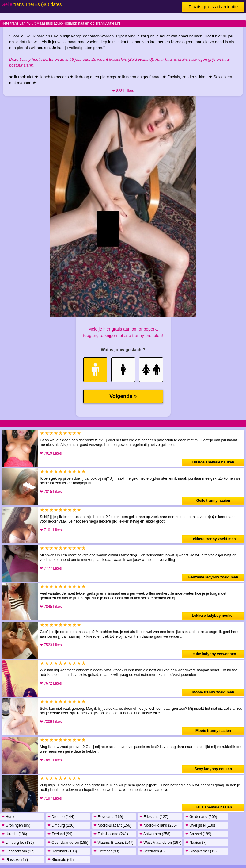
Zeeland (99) (60, 834)
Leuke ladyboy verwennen (213, 654)
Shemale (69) (61, 860)
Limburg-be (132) (18, 843)
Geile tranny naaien (213, 501)
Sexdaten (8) (152, 851)
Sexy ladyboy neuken (213, 769)
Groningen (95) (16, 825)
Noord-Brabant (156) (112, 825)
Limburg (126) (61, 825)
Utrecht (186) (14, 834)
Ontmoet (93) (106, 851)
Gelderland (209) (201, 817)
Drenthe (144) (61, 817)
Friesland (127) (154, 817)
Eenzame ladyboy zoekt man (213, 577)
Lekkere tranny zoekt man (213, 539)
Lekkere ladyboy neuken (213, 616)
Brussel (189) (198, 834)
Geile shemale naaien (213, 807)
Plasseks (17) (15, 860)
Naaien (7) (196, 843)
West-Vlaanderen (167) (160, 843)
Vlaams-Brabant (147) (114, 843)
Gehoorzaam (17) (18, 851)
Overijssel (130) (200, 825)
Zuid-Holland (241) (111, 834)
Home (8, 817)
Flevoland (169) (108, 817)
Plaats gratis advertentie (213, 7)
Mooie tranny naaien (213, 731)
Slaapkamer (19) (201, 851)
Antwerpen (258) (155, 834)
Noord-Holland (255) (158, 825)
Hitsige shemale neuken (213, 462)
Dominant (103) (62, 851)
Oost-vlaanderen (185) (68, 843)
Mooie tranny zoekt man (213, 692)
